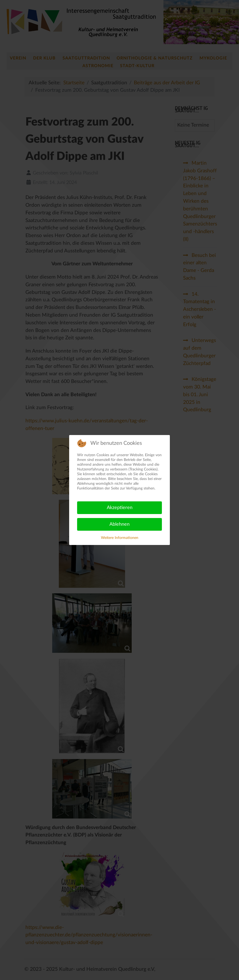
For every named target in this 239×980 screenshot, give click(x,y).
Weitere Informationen (120, 538)
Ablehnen (119, 524)
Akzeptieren (120, 508)
